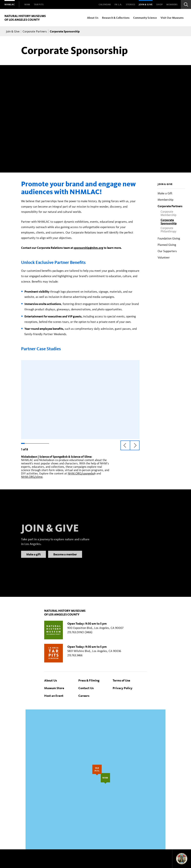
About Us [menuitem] (93, 18)
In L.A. (118, 4)
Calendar (105, 4)
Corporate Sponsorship (169, 222)
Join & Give (146, 4)
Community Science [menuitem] (145, 18)
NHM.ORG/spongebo (81, 473)
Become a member (65, 559)
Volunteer (164, 257)
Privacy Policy (123, 688)
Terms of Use (121, 680)
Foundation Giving (169, 238)
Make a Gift (165, 193)
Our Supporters (167, 251)
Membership (165, 200)
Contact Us (86, 688)
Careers (84, 696)
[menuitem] (10, 4)
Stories (131, 4)
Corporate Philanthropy (169, 230)
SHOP (159, 4)
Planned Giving (167, 245)
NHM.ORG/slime (32, 477)
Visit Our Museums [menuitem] (172, 18)
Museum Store (54, 688)
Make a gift (33, 559)
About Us (51, 680)
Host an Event (54, 696)
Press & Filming (89, 680)
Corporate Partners (35, 31)
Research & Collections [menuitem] (116, 18)
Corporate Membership (168, 213)
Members (172, 4)
